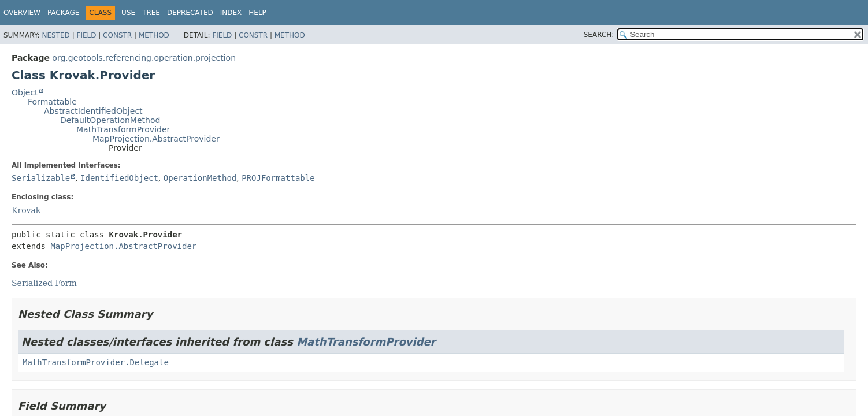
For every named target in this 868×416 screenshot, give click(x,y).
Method (154, 35)
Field (86, 35)
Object (25, 92)
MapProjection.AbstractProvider (156, 139)
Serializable (41, 178)
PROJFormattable (278, 178)
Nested (55, 35)
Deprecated (190, 13)
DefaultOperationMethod (110, 120)
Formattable (52, 102)
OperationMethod (200, 178)
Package (63, 13)
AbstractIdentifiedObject (93, 111)
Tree (151, 13)
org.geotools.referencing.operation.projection (144, 58)
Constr (117, 35)
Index (231, 13)
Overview (22, 13)
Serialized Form (44, 283)
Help (257, 13)
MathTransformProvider (123, 129)
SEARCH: (599, 35)
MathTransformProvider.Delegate (96, 362)
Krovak (26, 210)
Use (128, 13)
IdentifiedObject (119, 178)
